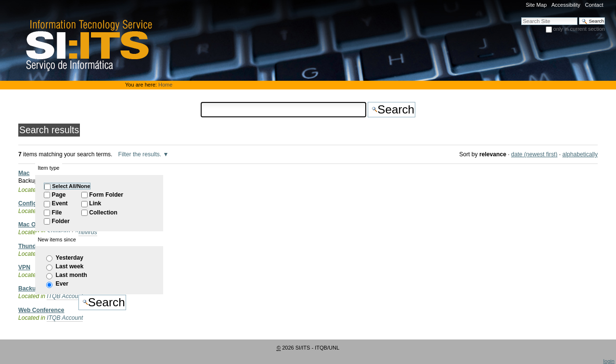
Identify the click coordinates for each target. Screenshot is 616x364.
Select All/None (71, 186)
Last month (71, 275)
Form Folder (106, 195)
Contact (594, 5)
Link (95, 203)
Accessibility (566, 5)
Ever (62, 284)
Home (165, 85)
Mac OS (29, 225)
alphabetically (580, 154)
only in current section (579, 29)
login (609, 361)
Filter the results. (141, 154)
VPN (24, 267)
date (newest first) (534, 154)
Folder (61, 221)
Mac (24, 173)
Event (60, 203)
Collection (103, 213)
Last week (70, 266)
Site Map (536, 5)
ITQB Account (65, 318)
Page (59, 195)
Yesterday (70, 258)
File (57, 213)
